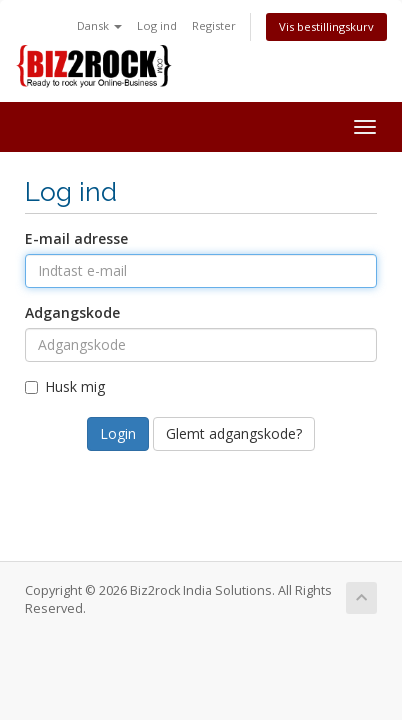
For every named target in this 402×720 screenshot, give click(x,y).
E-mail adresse (76, 238)
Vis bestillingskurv (326, 26)
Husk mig (65, 386)
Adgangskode (72, 312)
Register (214, 25)
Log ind (157, 25)
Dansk (99, 25)
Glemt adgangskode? (234, 433)
